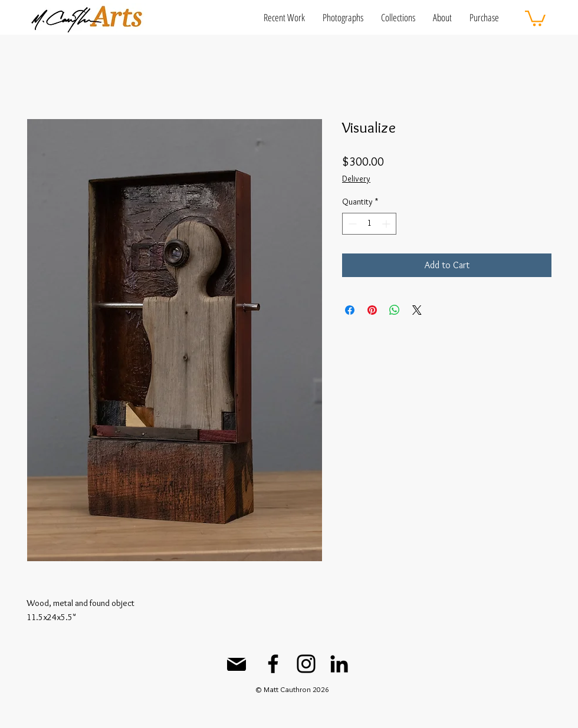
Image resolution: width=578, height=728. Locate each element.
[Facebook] (273, 664)
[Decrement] (351, 224)
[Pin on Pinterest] (372, 310)
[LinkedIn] (339, 664)
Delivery (356, 179)
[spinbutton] (369, 224)
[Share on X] (417, 310)
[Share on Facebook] (350, 310)
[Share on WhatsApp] (395, 310)
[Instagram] (306, 664)
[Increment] (387, 224)
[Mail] (237, 664)
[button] (284, 17)
